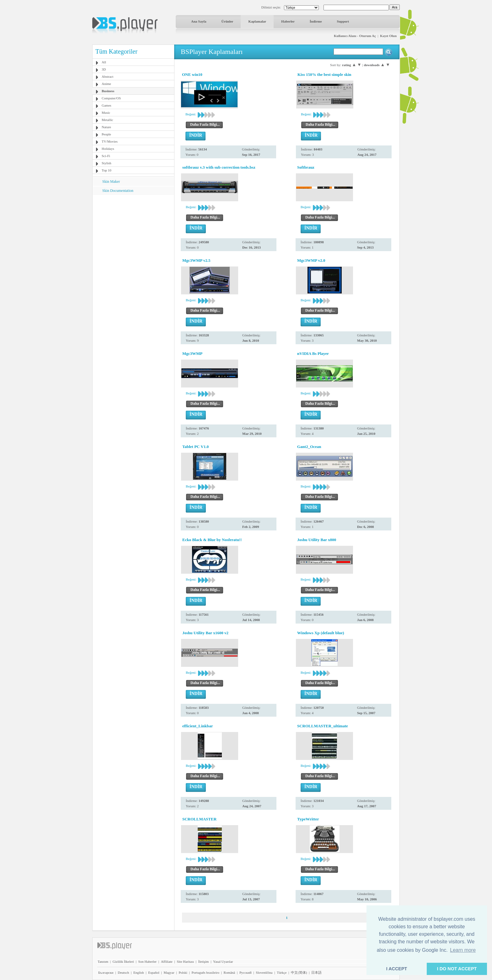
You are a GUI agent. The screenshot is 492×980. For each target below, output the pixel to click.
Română (230, 972)
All (104, 62)
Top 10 (107, 170)
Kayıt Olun (388, 36)
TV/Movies (110, 141)
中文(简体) (299, 972)
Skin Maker (111, 182)
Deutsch (123, 972)
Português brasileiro (206, 972)
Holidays (108, 149)
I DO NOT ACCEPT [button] (457, 969)
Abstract (107, 76)
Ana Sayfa (199, 21)
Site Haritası (185, 962)
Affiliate (167, 962)
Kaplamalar (257, 21)
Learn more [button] (463, 950)
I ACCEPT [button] (397, 969)
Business (108, 91)
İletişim (204, 962)
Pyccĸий (246, 972)
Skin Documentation (118, 191)
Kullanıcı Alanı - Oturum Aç (355, 36)
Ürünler (227, 21)
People (106, 134)
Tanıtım (103, 962)
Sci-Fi (106, 156)
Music (106, 113)
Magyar (169, 972)
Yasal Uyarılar (223, 962)
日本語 (316, 972)
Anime (106, 84)
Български (106, 972)
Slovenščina (264, 972)
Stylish (107, 163)
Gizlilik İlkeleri (123, 962)
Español (154, 972)
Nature (106, 127)
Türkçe (282, 972)
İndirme (316, 21)
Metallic (107, 120)
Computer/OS (111, 98)
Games (107, 105)
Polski (183, 972)
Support (343, 21)
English (139, 972)
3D (104, 69)
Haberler (288, 21)
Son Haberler (147, 962)
